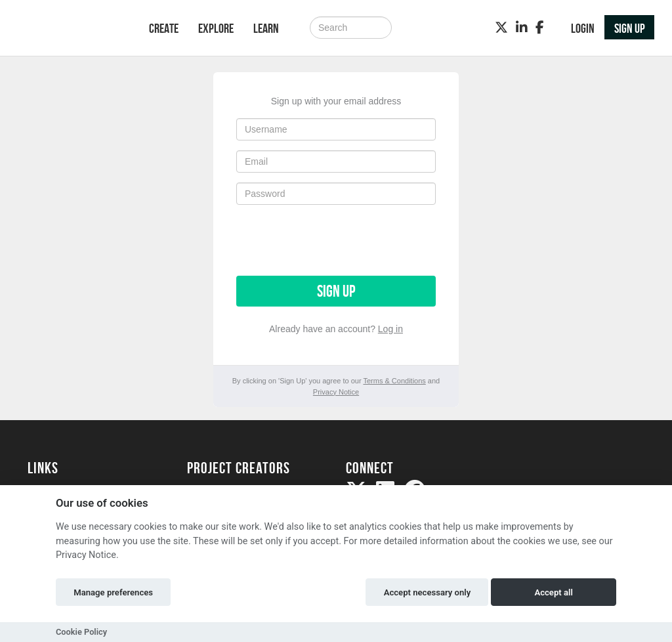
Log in (390, 329)
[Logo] (71, 29)
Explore (216, 28)
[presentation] (336, 240)
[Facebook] (540, 28)
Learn (266, 28)
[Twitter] (501, 28)
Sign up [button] (630, 28)
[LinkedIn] (522, 28)
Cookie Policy (81, 632)
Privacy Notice (336, 392)
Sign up (336, 291)
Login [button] (583, 28)
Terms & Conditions (394, 381)
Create (164, 28)
